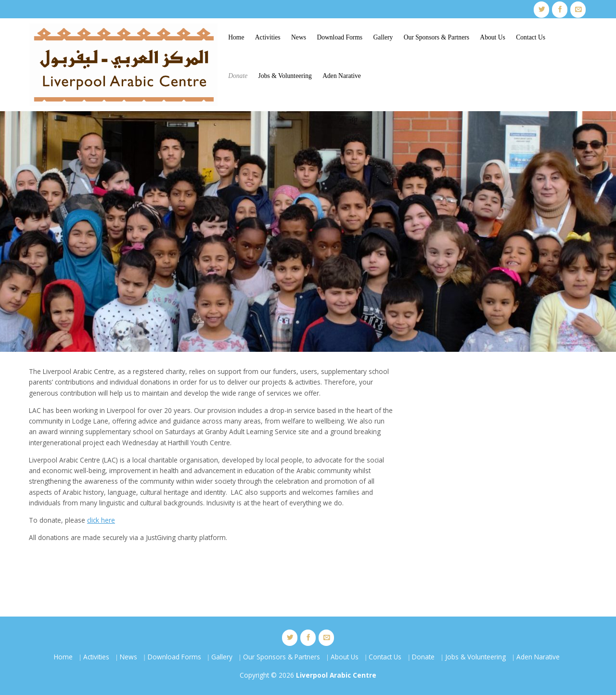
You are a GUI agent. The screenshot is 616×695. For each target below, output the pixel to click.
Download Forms (340, 37)
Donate (238, 76)
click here (101, 520)
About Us (493, 37)
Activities (268, 37)
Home (236, 37)
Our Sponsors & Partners (436, 37)
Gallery (383, 37)
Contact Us (531, 37)
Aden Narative (342, 76)
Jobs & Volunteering (285, 76)
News (299, 37)
